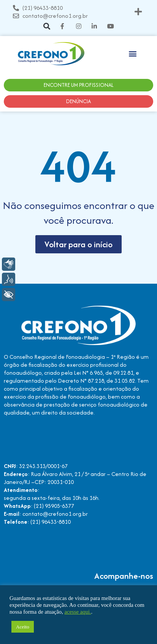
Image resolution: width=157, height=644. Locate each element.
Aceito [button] (23, 627)
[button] (138, 12)
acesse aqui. (78, 612)
